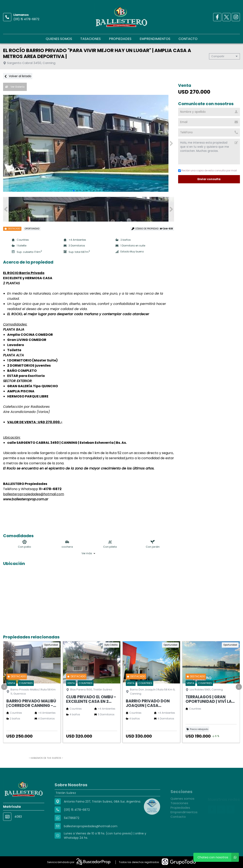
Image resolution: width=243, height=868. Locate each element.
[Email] (209, 122)
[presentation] (4, 687)
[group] (89, 143)
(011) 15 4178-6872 (26, 19)
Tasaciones (91, 39)
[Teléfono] (209, 132)
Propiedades (120, 39)
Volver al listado (18, 76)
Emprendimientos (155, 39)
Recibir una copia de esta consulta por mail (207, 170)
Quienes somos (59, 39)
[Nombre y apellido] (209, 112)
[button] (171, 143)
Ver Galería (15, 87)
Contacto (188, 39)
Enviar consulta (209, 179)
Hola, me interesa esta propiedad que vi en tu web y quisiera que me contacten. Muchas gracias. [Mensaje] (209, 152)
